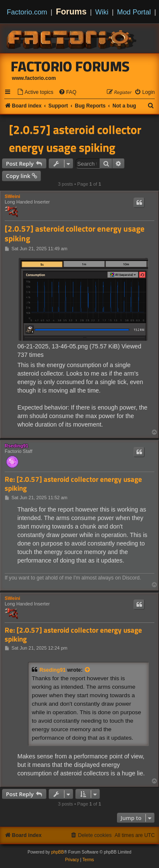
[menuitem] (35, 92)
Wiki (102, 12)
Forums (71, 11)
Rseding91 (17, 446)
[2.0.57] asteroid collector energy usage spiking (75, 139)
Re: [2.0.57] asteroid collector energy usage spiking (73, 484)
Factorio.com (27, 12)
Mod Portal (134, 12)
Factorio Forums (70, 66)
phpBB (58, 852)
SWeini (12, 196)
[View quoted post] (88, 670)
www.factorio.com (34, 78)
